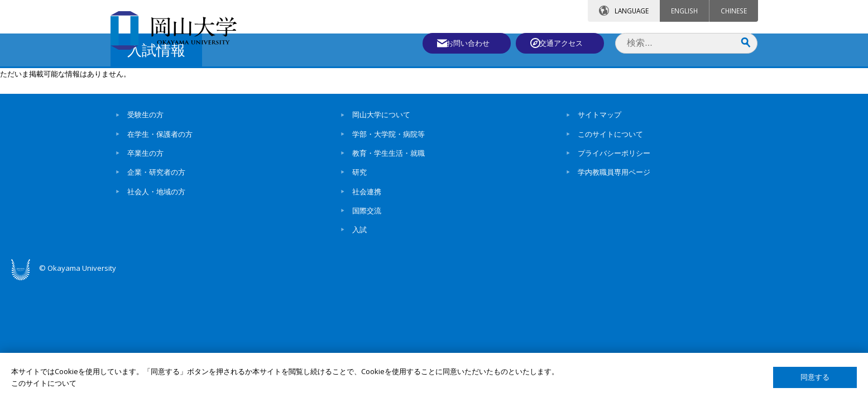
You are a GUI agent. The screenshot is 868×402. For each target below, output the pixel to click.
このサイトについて (610, 229)
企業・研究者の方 (156, 267)
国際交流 (367, 306)
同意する (815, 377)
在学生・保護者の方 (160, 229)
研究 (359, 267)
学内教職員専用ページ (614, 267)
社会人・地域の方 (156, 286)
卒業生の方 (145, 248)
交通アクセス (563, 43)
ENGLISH (684, 11)
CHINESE (734, 11)
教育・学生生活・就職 (389, 248)
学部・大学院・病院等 (389, 229)
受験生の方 (145, 210)
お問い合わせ (464, 43)
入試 (359, 325)
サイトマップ (600, 210)
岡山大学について (381, 210)
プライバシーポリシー (614, 248)
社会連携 (367, 286)
